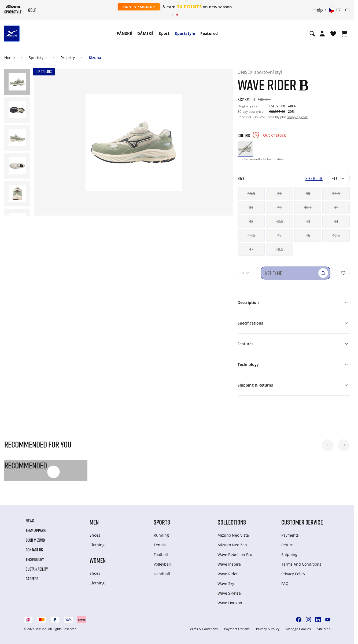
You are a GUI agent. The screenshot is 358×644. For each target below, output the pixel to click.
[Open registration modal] (322, 34)
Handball (162, 574)
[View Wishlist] (333, 34)
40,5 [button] (308, 207)
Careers (32, 579)
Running (161, 535)
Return (287, 545)
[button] (328, 445)
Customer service (302, 522)
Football (161, 554)
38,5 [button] (336, 193)
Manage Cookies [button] (298, 629)
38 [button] (308, 193)
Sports (162, 522)
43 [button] (308, 221)
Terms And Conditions (301, 564)
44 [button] (336, 221)
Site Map (324, 629)
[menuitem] (124, 34)
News (30, 521)
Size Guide (314, 178)
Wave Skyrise (229, 593)
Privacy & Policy (268, 629)
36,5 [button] (251, 193)
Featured (209, 33)
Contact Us (34, 550)
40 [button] (279, 207)
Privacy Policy (293, 574)
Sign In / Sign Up (139, 7)
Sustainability (37, 569)
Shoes (95, 535)
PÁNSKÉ (124, 33)
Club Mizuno (35, 540)
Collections (232, 522)
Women (98, 560)
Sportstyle (185, 33)
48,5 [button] (279, 249)
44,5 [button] (251, 235)
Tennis (160, 545)
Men (94, 522)
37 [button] (279, 193)
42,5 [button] (279, 221)
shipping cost (297, 117)
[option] (245, 148)
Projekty (68, 58)
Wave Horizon (230, 603)
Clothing (97, 545)
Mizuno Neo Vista (233, 535)
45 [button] (279, 235)
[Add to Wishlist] (343, 273)
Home (10, 58)
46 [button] (308, 235)
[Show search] (312, 34)
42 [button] (251, 221)
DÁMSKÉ (145, 33)
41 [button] (336, 207)
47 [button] (251, 249)
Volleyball (162, 564)
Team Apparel (36, 530)
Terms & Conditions (203, 629)
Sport (164, 33)
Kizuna (95, 58)
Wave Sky (226, 583)
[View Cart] (344, 34)
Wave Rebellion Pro (235, 554)
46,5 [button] (336, 235)
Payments (290, 535)
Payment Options (237, 629)
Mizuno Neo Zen (232, 545)
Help (318, 10)
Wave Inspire (229, 564)
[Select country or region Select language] (339, 10)
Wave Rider (228, 574)
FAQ (285, 583)
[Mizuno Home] (13, 9)
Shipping (289, 554)
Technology (35, 559)
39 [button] (251, 207)
